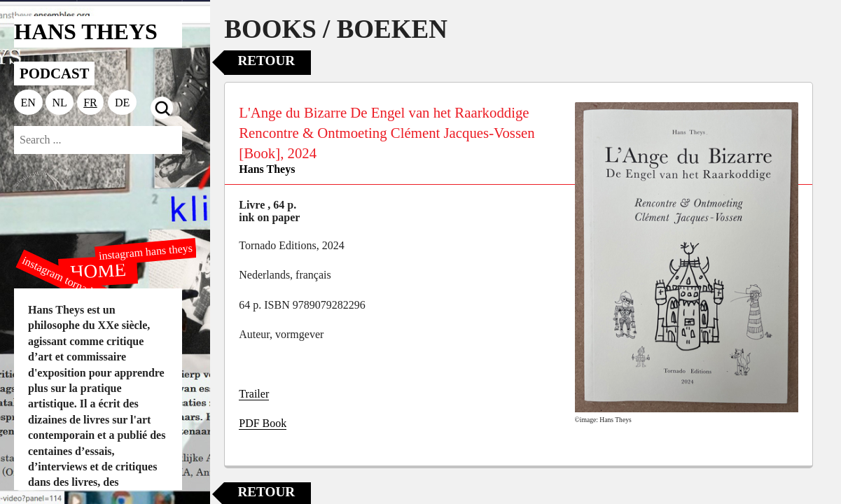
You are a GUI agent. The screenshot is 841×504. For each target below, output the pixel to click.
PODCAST (54, 73)
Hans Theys (267, 169)
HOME (98, 270)
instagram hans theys (146, 252)
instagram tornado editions (77, 285)
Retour (266, 61)
